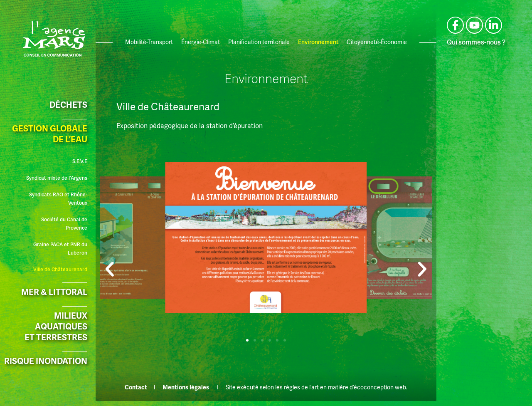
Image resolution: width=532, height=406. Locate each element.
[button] (110, 257)
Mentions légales (186, 387)
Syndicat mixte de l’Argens (57, 178)
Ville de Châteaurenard (60, 270)
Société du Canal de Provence (64, 224)
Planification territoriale (259, 42)
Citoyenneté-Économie (377, 42)
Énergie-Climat (201, 42)
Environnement (318, 42)
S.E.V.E (80, 162)
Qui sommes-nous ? (476, 42)
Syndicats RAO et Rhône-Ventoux (58, 199)
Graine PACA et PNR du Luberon (60, 249)
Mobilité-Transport (149, 42)
